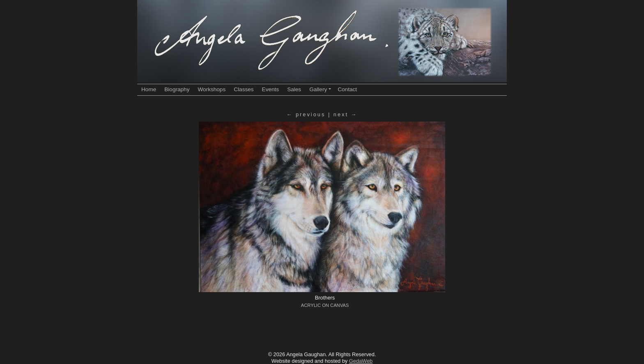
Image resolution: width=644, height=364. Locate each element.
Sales (294, 89)
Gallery (320, 89)
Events (271, 89)
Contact (347, 89)
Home (149, 89)
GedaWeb (361, 361)
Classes (244, 89)
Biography (177, 89)
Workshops (212, 89)
